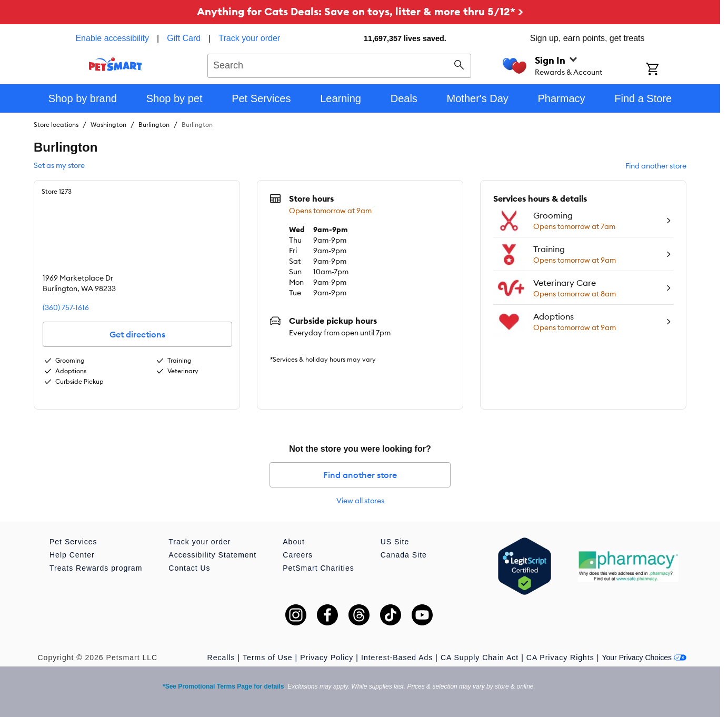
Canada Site (404, 555)
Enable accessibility (112, 38)
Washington (108, 125)
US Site (395, 542)
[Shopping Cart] (666, 70)
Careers (298, 555)
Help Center (72, 555)
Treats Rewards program (96, 568)
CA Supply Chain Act (480, 658)
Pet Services (73, 542)
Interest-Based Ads (397, 658)
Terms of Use (267, 658)
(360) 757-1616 (66, 307)
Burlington (154, 125)
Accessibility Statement (212, 555)
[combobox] (339, 64)
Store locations (56, 125)
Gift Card (184, 38)
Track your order (249, 38)
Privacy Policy (327, 658)
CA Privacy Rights (560, 658)
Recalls (221, 658)
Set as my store (59, 165)
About (294, 542)
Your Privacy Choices (644, 658)
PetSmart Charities (318, 568)
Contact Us (189, 568)
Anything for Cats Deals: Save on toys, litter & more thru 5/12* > (360, 11)
